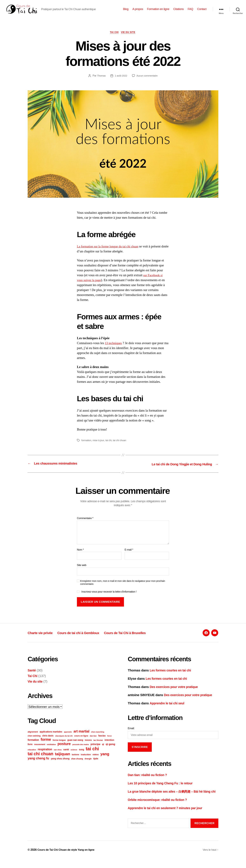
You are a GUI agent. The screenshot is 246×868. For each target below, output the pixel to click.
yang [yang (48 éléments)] (105, 759)
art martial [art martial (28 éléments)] (81, 736)
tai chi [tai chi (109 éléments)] (92, 754)
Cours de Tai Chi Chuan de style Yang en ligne (68, 859)
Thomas (101, 81)
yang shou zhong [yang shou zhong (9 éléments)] (60, 764)
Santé (32, 675)
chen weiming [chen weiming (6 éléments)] (34, 741)
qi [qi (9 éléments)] (103, 749)
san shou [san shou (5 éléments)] (58, 755)
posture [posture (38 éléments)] (64, 749)
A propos (138, 11)
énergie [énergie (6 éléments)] (88, 764)
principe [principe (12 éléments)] (95, 749)
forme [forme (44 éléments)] (46, 744)
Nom (80, 555)
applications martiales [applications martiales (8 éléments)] (51, 737)
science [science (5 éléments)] (74, 755)
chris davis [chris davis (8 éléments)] (48, 741)
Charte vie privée (42, 638)
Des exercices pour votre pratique (176, 692)
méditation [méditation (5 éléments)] (51, 749)
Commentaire (85, 523)
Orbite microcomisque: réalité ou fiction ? (160, 809)
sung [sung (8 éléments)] (81, 754)
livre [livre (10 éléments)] (30, 749)
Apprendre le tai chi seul (168, 708)
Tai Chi (114, 37)
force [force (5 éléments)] (109, 741)
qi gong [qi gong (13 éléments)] (110, 749)
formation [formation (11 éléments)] (33, 745)
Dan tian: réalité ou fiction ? (149, 780)
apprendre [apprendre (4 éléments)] (68, 737)
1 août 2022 (121, 81)
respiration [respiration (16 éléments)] (45, 754)
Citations (178, 11)
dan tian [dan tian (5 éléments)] (93, 741)
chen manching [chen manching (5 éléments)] (98, 737)
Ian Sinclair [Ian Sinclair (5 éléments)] (98, 745)
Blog (126, 11)
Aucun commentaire (147, 81)
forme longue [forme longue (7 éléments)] (59, 745)
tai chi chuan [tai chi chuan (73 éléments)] (40, 759)
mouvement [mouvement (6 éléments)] (40, 749)
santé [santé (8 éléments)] (66, 754)
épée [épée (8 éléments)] (96, 764)
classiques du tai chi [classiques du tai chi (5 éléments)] (64, 741)
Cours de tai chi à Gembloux (86, 638)
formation (86, 446)
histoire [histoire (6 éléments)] (88, 745)
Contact (202, 11)
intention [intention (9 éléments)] (109, 745)
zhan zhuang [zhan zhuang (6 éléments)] (77, 764)
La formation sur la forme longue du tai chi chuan (110, 252)
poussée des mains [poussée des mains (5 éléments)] (81, 749)
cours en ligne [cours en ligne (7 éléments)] (81, 741)
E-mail (129, 555)
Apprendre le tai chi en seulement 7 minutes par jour (168, 817)
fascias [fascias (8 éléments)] (102, 741)
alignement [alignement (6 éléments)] (33, 737)
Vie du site (129, 37)
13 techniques (114, 348)
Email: (131, 733)
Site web (82, 570)
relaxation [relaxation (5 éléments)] (32, 755)
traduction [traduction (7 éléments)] (86, 759)
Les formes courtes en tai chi (172, 675)
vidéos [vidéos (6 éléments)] (96, 759)
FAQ (190, 11)
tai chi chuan (121, 446)
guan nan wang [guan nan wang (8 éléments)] (75, 745)
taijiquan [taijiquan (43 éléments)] (63, 759)
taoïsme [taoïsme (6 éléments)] (75, 759)
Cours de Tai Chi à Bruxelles (139, 638)
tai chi (109, 446)
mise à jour (99, 446)
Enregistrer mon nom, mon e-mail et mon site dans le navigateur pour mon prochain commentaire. (123, 587)
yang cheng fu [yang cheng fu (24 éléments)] (38, 763)
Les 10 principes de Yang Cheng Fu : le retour (163, 788)
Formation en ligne (158, 11)
